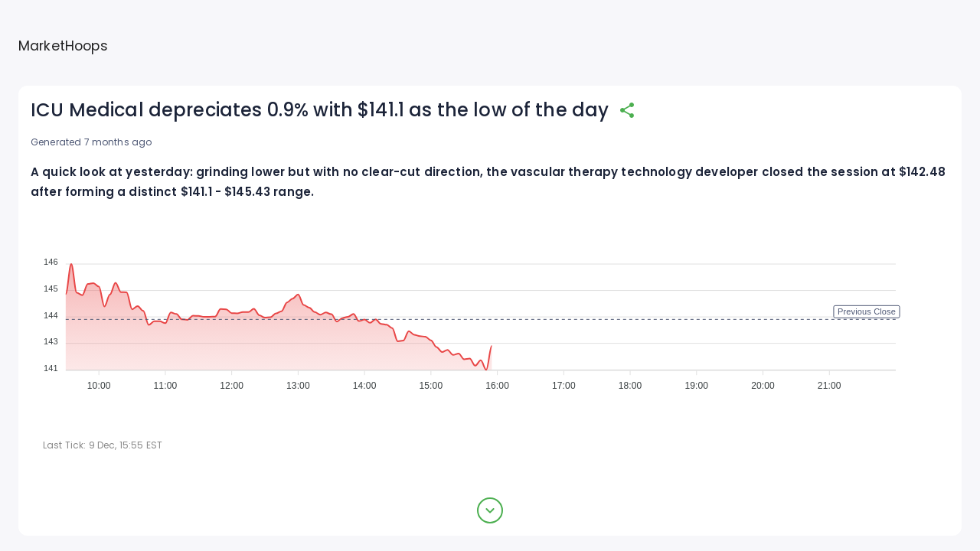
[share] (627, 110)
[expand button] (490, 510)
